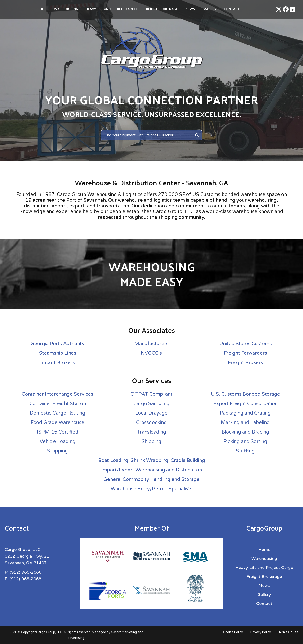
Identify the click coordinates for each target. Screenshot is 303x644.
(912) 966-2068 (25, 579)
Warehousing (66, 9)
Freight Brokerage (161, 9)
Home (42, 9)
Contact (232, 9)
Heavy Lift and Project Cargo (111, 9)
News (190, 9)
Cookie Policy (233, 632)
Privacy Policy (261, 632)
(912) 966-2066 (26, 572)
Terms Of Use (288, 632)
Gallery (209, 9)
